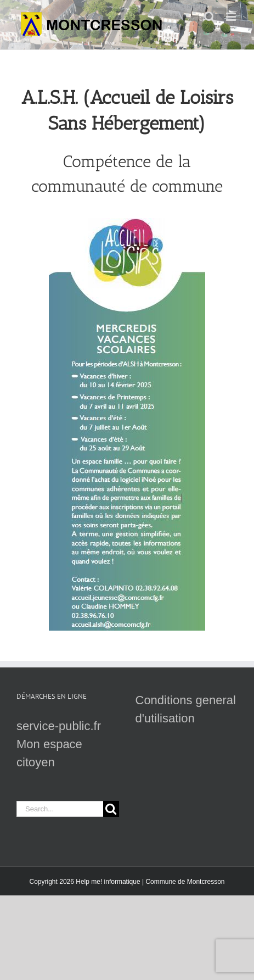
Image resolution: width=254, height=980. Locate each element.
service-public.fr (59, 726)
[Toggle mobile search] (210, 17)
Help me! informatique (108, 882)
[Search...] (60, 809)
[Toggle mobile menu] (232, 17)
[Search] (111, 809)
